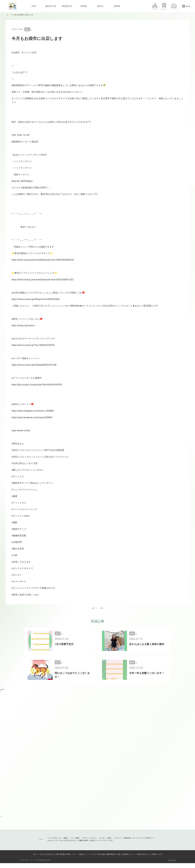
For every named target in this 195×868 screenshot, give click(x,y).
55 (1, 771)
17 (1, 718)
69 (1, 791)
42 (1, 753)
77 (1, 802)
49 (1, 763)
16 (1, 717)
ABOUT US (50, 6)
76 (1, 800)
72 (1, 795)
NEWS (84, 6)
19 (1, 721)
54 (1, 770)
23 (1, 727)
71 (1, 793)
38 (1, 747)
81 (1, 807)
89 (1, 818)
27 (1, 732)
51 (1, 766)
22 (1, 725)
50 (1, 764)
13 (1, 713)
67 (1, 788)
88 (1, 817)
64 (1, 784)
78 (1, 803)
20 (1, 722)
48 (1, 761)
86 (1, 814)
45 (1, 757)
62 (1, 781)
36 (1, 745)
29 (1, 735)
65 (1, 785)
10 (1, 708)
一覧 (97, 611)
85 (1, 813)
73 (1, 796)
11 (1, 710)
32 (1, 739)
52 (1, 767)
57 (1, 774)
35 (1, 743)
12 (1, 711)
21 (1, 724)
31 (1, 738)
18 (1, 720)
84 (1, 811)
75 (1, 799)
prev (2, 695)
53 (1, 768)
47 (1, 760)
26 (1, 731)
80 (1, 806)
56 (1, 772)
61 (1, 779)
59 (1, 777)
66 (1, 786)
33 (1, 740)
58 (1, 775)
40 (1, 750)
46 (1, 759)
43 (1, 754)
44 (1, 756)
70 (1, 792)
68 (1, 789)
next (2, 821)
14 (1, 714)
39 (1, 749)
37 (1, 746)
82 (1, 809)
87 (1, 816)
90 (1, 820)
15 (1, 715)
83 (1, 810)
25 (1, 729)
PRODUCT (67, 6)
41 (1, 752)
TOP (34, 6)
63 (1, 782)
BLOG (100, 6)
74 (1, 798)
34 (1, 742)
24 (1, 728)
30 (1, 736)
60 (1, 778)
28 (1, 734)
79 (1, 804)
